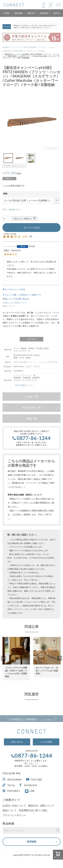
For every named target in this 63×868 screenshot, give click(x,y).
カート (50, 7)
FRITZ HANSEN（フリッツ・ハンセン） (40, 47)
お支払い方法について (14, 806)
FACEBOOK (28, 785)
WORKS (44, 13)
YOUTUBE (34, 779)
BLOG (57, 13)
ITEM (6, 13)
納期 (6, 194)
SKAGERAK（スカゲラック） (26, 51)
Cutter (42, 51)
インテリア (18, 375)
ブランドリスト (16, 47)
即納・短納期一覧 (11, 210)
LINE (32, 791)
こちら (36, 763)
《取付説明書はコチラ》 (24, 385)
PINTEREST (11, 791)
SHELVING (8, 51)
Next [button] (60, 658)
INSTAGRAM (12, 779)
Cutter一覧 (32, 396)
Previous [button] (3, 658)
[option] (16, 657)
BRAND (19, 13)
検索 (44, 7)
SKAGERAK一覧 (32, 407)
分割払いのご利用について (15, 303)
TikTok (9, 785)
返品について (9, 306)
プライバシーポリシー (14, 815)
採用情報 (32, 842)
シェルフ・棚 (30, 375)
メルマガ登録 (46, 742)
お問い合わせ (17, 742)
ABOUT (32, 13)
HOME (5, 47)
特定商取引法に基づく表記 (33, 810)
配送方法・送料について (41, 806)
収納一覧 (32, 418)
